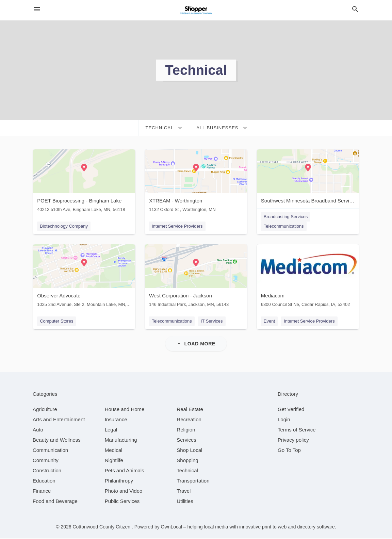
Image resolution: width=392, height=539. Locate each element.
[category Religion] (186, 430)
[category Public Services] (122, 502)
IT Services (212, 321)
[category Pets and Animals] (125, 471)
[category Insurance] (116, 420)
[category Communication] (50, 451)
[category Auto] (38, 430)
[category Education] (44, 481)
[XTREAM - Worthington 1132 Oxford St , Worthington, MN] (196, 182)
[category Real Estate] (190, 410)
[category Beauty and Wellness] (57, 440)
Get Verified (291, 410)
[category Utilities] (185, 502)
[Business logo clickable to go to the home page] (196, 10)
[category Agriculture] (45, 410)
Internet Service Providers (177, 226)
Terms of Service (297, 430)
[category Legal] (111, 430)
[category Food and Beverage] (55, 502)
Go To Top (289, 451)
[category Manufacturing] (121, 440)
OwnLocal (171, 527)
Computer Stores (56, 321)
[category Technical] (187, 471)
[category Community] (46, 461)
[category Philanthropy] (119, 481)
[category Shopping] (187, 461)
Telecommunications (284, 226)
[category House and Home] (125, 410)
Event (270, 321)
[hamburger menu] (37, 9)
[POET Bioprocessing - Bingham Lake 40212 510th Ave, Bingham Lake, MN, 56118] (84, 182)
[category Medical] (114, 451)
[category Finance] (42, 492)
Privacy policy (293, 440)
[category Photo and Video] (124, 492)
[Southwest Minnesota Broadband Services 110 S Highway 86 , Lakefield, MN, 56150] (308, 182)
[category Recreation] (189, 420)
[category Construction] (47, 471)
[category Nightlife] (114, 461)
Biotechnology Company (63, 226)
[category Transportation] (193, 481)
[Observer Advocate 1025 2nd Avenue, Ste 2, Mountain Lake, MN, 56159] (84, 277)
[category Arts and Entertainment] (59, 420)
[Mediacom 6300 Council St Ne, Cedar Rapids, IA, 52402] (308, 277)
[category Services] (186, 440)
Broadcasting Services (286, 217)
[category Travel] (184, 492)
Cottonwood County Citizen (102, 527)
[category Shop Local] (189, 451)
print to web (274, 527)
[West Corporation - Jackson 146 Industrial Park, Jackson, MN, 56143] (196, 277)
